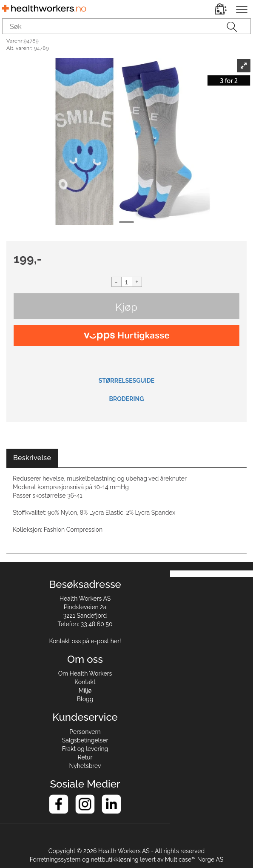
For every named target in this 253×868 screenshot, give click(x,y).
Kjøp (126, 307)
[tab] (32, 458)
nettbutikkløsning (115, 859)
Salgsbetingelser (85, 740)
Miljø (85, 690)
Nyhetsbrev (85, 766)
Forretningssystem (55, 859)
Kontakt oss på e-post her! (85, 641)
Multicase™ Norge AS (194, 859)
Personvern (85, 732)
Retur (85, 757)
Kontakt (85, 682)
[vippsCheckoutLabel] (126, 335)
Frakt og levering (85, 749)
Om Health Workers (85, 673)
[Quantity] (127, 282)
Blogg (85, 699)
